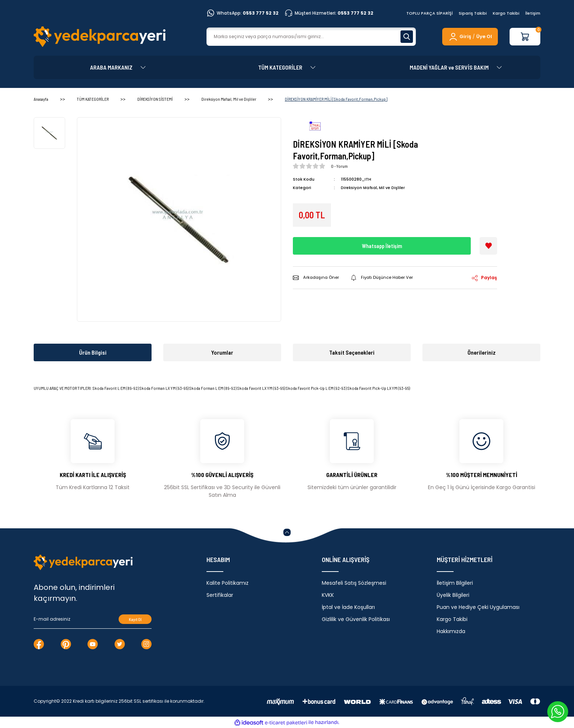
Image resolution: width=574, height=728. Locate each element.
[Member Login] (460, 37)
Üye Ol (484, 36)
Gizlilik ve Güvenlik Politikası (356, 619)
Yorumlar (222, 352)
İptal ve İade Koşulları (348, 607)
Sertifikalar (220, 595)
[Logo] (100, 37)
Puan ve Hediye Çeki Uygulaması (478, 607)
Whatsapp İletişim (382, 246)
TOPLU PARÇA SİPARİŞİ (430, 13)
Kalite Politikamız (228, 583)
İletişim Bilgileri (455, 583)
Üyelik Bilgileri (453, 595)
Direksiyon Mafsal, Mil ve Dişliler (373, 188)
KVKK (328, 595)
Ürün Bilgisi (93, 352)
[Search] (311, 37)
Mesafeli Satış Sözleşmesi (354, 583)
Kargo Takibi (506, 13)
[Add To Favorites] (488, 246)
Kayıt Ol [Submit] (135, 619)
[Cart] (525, 37)
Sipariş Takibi (473, 13)
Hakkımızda (451, 631)
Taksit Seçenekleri (352, 352)
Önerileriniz (482, 352)
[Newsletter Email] (93, 619)
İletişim (533, 13)
